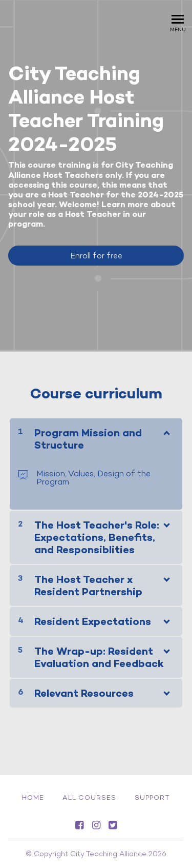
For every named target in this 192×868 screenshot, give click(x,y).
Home (33, 798)
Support (152, 798)
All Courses (89, 798)
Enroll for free (96, 256)
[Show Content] (166, 431)
